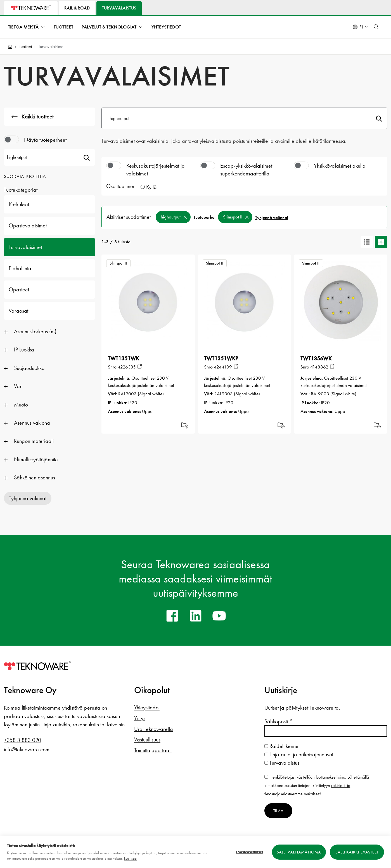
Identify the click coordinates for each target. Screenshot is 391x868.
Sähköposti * (278, 721)
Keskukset (19, 204)
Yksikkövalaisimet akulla (340, 166)
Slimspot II (233, 217)
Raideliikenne (281, 746)
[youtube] (219, 616)
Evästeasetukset (249, 852)
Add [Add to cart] (185, 425)
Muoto (21, 405)
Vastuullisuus (147, 739)
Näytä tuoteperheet (45, 140)
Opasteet (19, 289)
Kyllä (151, 187)
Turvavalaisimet (25, 247)
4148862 (319, 367)
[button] (376, 27)
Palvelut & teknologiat (109, 27)
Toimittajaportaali (153, 750)
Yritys (140, 718)
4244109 (223, 367)
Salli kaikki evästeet (357, 852)
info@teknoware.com (27, 749)
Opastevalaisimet (28, 225)
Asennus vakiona (32, 423)
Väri (18, 386)
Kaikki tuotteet (33, 116)
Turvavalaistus (282, 763)
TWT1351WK (124, 358)
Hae (379, 118)
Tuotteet (63, 27)
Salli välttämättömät (300, 852)
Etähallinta (20, 268)
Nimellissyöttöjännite (36, 459)
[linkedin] (196, 616)
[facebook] (172, 616)
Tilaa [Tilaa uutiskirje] (278, 811)
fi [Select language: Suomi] (361, 27)
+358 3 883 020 (22, 740)
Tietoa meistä (23, 27)
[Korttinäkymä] (381, 242)
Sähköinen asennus (35, 477)
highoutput (171, 217)
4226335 (127, 367)
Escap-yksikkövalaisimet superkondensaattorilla (246, 170)
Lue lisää (130, 858)
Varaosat (18, 311)
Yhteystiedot (166, 27)
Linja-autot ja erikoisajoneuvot (299, 754)
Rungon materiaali (34, 441)
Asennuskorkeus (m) (35, 331)
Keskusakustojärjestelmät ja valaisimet (156, 170)
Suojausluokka (29, 368)
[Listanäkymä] (367, 242)
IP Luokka (24, 349)
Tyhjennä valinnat (28, 498)
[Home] (10, 47)
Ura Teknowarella (154, 729)
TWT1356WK (316, 358)
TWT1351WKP (221, 358)
